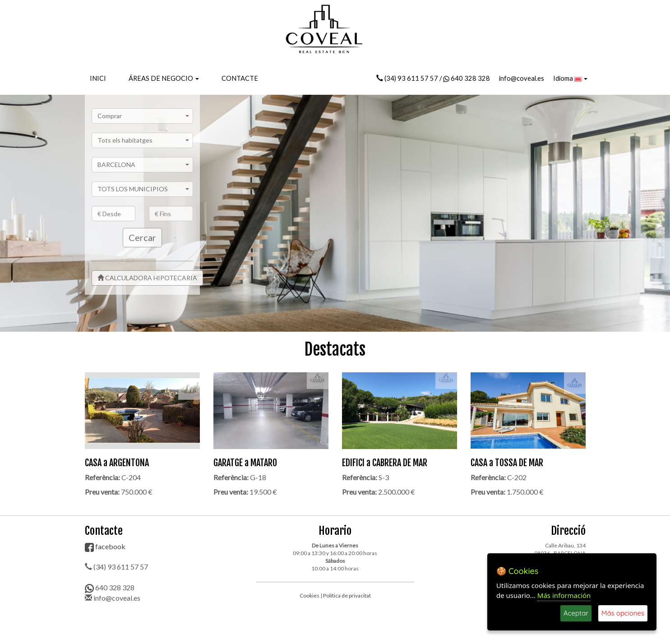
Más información (564, 595)
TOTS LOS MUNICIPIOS (143, 189)
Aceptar (576, 613)
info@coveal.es (522, 78)
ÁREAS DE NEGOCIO (164, 78)
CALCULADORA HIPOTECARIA (147, 278)
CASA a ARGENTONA (117, 463)
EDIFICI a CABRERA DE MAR (385, 463)
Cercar (142, 237)
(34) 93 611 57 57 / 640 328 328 (433, 78)
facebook (105, 546)
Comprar (143, 116)
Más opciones (623, 613)
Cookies (310, 595)
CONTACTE (240, 78)
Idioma (570, 79)
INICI (98, 78)
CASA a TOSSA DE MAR (507, 463)
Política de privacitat (347, 595)
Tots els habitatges (143, 140)
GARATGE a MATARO (245, 463)
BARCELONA (143, 164)
